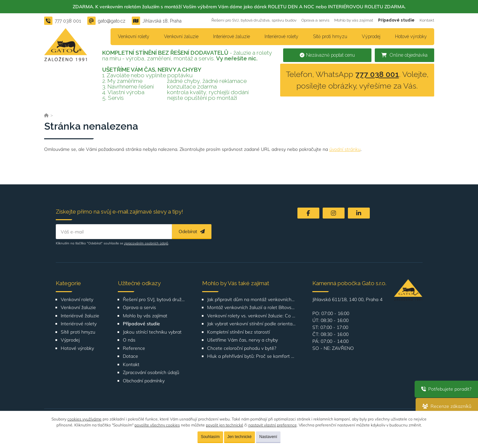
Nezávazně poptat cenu (327, 55)
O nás (129, 340)
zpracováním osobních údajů (146, 243)
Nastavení (268, 437)
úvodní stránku (345, 149)
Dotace (130, 356)
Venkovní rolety (134, 36)
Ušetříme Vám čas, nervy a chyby (242, 340)
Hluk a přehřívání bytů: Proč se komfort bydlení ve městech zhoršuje (251, 356)
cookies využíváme (84, 419)
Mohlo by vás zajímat (354, 20)
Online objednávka (404, 55)
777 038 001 (377, 74)
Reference (134, 348)
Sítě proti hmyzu (330, 36)
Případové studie (396, 20)
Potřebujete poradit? (446, 389)
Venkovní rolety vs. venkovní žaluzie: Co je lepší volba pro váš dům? (251, 316)
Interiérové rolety (281, 36)
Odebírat (192, 231)
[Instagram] (334, 213)
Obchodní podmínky (144, 381)
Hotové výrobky (411, 36)
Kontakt (427, 20)
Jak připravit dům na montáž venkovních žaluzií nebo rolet (251, 300)
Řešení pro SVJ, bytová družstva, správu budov (254, 20)
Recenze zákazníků (447, 406)
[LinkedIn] (359, 213)
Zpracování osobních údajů (151, 373)
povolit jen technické (225, 425)
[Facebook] (308, 213)
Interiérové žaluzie (232, 36)
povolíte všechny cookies (157, 425)
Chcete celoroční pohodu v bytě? (242, 348)
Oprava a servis (315, 20)
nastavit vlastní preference (273, 425)
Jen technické (239, 437)
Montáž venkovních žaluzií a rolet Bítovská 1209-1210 (251, 308)
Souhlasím (210, 437)
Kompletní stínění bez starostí (239, 332)
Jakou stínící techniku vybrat (152, 332)
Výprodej (371, 36)
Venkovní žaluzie (181, 36)
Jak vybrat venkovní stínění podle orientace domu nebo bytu (251, 324)
